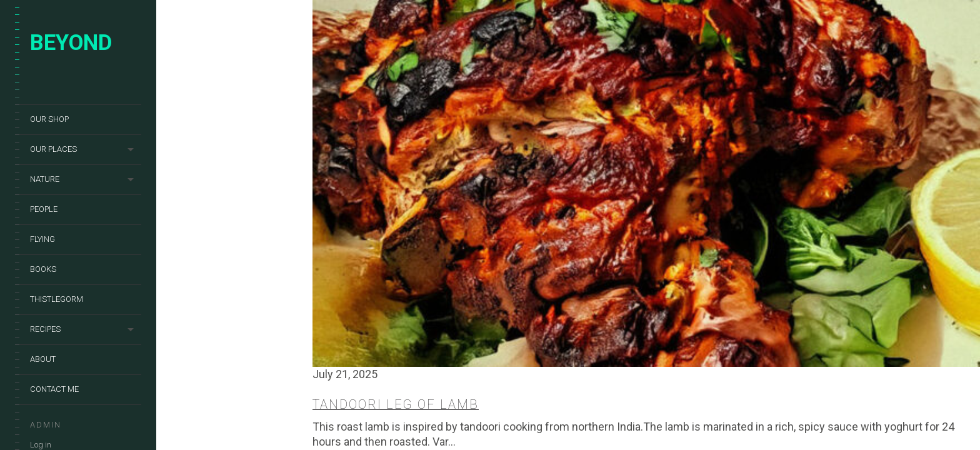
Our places (53, 149)
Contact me (54, 389)
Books (43, 269)
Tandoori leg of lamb (396, 404)
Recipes (45, 329)
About (43, 359)
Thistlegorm (57, 299)
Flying (42, 239)
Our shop (49, 119)
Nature (45, 179)
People (44, 209)
